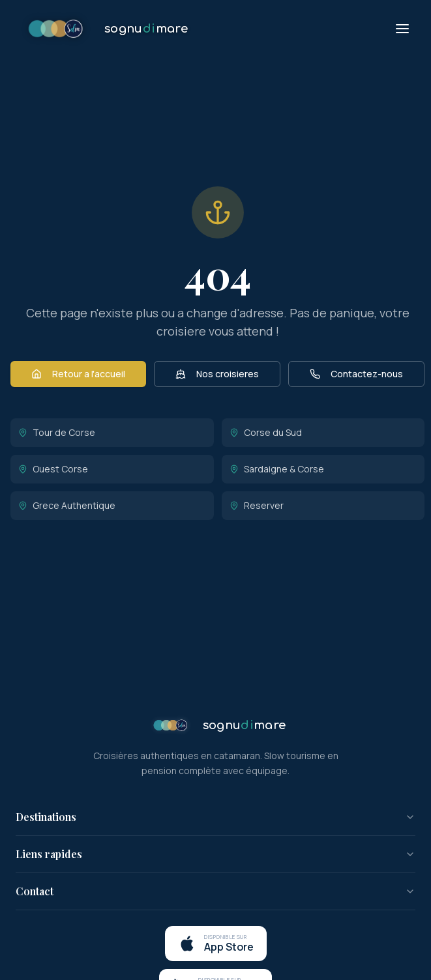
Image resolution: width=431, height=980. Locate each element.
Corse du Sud (266, 432)
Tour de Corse (57, 432)
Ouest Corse (53, 469)
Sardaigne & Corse (277, 469)
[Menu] (402, 29)
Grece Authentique (67, 505)
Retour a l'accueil (78, 374)
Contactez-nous (356, 374)
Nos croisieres (217, 374)
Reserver (257, 505)
